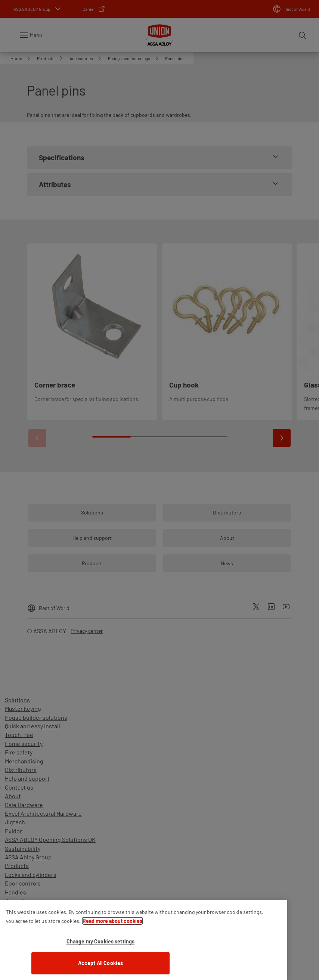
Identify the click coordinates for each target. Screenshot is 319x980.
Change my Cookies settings (101, 947)
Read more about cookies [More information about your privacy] (112, 927)
